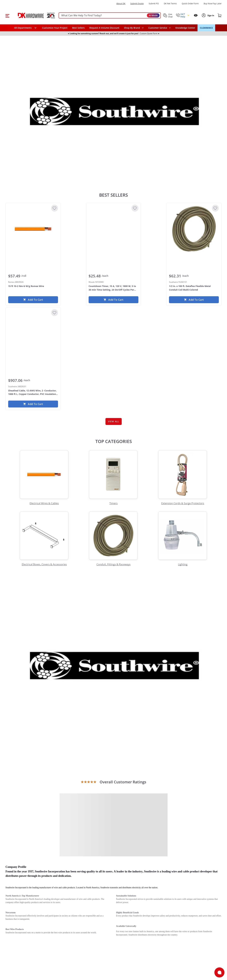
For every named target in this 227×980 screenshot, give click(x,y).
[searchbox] (110, 15)
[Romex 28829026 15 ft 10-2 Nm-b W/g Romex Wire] (33, 229)
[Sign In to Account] (211, 15)
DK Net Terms (170, 4)
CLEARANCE (206, 28)
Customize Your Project (55, 28)
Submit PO (154, 4)
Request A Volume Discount (104, 28)
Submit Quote (137, 4)
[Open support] (219, 972)
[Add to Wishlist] (55, 208)
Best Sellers (78, 28)
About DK (121, 4)
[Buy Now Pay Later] (213, 3)
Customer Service (158, 28)
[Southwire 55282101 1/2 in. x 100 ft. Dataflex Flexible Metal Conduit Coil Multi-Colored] (194, 229)
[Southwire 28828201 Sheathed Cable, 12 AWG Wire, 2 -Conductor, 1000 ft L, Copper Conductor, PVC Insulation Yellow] (33, 333)
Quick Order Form (190, 4)
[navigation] (160, 28)
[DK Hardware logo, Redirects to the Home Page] (33, 15)
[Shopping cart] (220, 15)
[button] (7, 15)
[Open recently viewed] (196, 15)
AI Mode (153, 15)
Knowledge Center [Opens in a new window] (185, 28)
